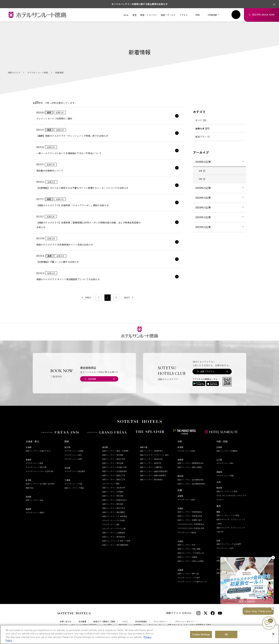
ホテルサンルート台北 (225, 548)
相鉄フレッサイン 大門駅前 (113, 492)
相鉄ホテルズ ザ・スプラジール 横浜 (154, 455)
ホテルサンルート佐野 (73, 459)
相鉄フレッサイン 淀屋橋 (187, 557)
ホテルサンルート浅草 (111, 524)
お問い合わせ (65, 622)
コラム (125, 622)
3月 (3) (202, 179)
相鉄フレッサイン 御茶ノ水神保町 (115, 451)
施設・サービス (168, 15)
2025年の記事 (203, 188)
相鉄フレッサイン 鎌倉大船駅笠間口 (154, 471)
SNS (198, 15)
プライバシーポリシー (185, 622)
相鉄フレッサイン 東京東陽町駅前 (115, 545)
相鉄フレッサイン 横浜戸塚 (150, 463)
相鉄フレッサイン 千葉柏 (74, 488)
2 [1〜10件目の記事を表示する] (108, 298)
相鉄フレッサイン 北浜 (186, 545)
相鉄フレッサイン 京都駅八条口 (190, 520)
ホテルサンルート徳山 (225, 463)
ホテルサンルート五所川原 (36, 467)
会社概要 (82, 622)
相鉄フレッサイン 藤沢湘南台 (151, 479)
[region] (139, 634)
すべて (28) (201, 120)
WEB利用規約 (141, 622)
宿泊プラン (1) (202, 137)
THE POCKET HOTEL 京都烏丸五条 (191, 528)
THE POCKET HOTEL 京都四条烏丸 (191, 524)
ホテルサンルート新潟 (186, 451)
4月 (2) (202, 171)
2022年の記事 (203, 217)
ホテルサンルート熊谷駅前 (75, 471)
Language (212, 15)
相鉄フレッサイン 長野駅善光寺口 (191, 463)
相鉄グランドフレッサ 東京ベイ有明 (116, 541)
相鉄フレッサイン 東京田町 (113, 504)
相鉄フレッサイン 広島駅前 (227, 451)
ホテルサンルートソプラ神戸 (189, 578)
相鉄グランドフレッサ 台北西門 (229, 544)
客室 (134, 15)
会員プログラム (207, 371)
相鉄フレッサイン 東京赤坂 (113, 496)
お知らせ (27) (202, 128)
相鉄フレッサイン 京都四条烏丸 (190, 512)
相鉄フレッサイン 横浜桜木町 (151, 459)
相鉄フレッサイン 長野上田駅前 (190, 467)
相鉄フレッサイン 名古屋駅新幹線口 (191, 484)
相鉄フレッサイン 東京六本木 (114, 508)
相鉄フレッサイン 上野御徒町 (114, 533)
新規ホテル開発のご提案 (104, 622)
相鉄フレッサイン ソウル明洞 (228, 515)
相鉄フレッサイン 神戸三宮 (188, 574)
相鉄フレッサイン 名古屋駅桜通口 (191, 480)
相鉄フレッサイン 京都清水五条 (190, 516)
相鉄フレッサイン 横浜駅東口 (151, 451)
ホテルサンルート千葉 (73, 484)
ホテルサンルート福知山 (187, 532)
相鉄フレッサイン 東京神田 (113, 455)
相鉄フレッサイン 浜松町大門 (114, 488)
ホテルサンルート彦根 (186, 500)
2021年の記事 (203, 227)
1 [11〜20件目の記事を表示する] (99, 298)
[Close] (273, 634)
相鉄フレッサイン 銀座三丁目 (114, 475)
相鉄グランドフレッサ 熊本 (227, 491)
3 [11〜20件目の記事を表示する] (116, 298)
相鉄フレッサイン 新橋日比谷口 (115, 500)
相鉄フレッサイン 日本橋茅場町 (115, 471)
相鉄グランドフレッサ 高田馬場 (115, 516)
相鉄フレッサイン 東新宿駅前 (114, 512)
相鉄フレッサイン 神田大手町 (114, 459)
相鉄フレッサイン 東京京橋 (113, 463)
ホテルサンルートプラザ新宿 (113, 520)
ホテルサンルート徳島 (225, 476)
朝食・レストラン (149, 15)
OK (226, 634)
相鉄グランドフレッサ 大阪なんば (191, 553)
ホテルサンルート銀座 (111, 484)
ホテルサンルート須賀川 (35, 513)
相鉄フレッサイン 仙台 (35, 500)
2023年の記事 (203, 207)
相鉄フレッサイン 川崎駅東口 (151, 467)
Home (126, 15)
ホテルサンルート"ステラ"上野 (114, 529)
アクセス (184, 15)
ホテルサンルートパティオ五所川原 (39, 471)
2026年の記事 (203, 162)
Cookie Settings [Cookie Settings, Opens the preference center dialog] (201, 634)
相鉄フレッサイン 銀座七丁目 (114, 479)
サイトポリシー (161, 622)
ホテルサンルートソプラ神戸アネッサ (192, 582)
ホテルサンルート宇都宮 (74, 451)
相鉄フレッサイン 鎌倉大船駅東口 (153, 475)
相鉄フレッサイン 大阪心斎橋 (189, 549)
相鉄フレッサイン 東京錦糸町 (114, 537)
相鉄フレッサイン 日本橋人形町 (115, 467)
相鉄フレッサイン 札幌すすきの (38, 451)
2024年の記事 (203, 198)
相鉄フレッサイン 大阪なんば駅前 (191, 561)
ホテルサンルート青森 (34, 463)
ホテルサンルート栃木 (73, 455)
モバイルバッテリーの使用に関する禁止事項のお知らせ (139, 4)
